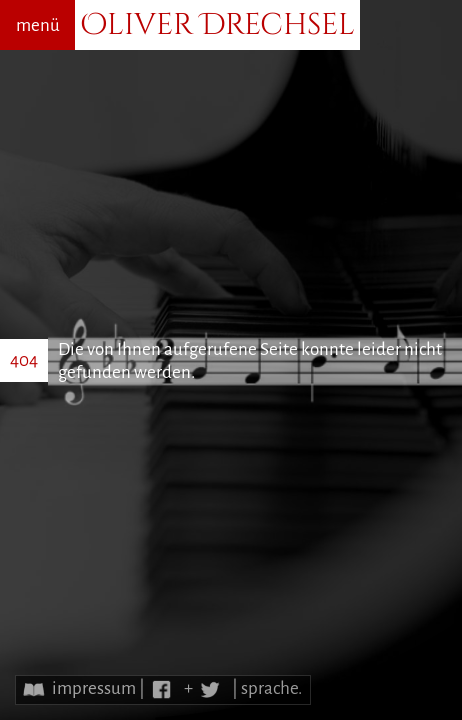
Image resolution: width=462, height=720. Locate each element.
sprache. (271, 688)
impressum (94, 688)
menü (38, 25)
